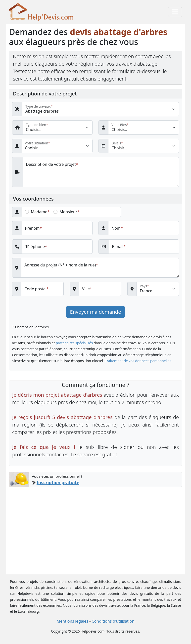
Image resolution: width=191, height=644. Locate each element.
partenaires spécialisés (74, 343)
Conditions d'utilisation (113, 621)
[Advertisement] (95, 528)
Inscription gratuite (58, 482)
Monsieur (68, 212)
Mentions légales (72, 621)
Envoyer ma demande (96, 312)
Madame (39, 212)
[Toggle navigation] (175, 12)
